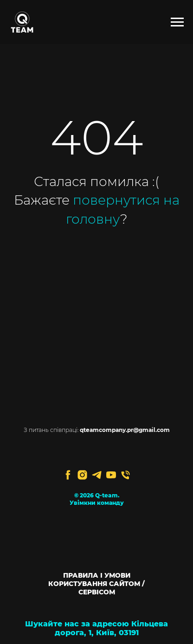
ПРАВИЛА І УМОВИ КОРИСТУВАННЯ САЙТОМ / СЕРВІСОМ (96, 584)
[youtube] (111, 475)
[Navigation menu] (177, 22)
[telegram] (97, 475)
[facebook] (68, 475)
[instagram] (82, 475)
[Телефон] (125, 475)
